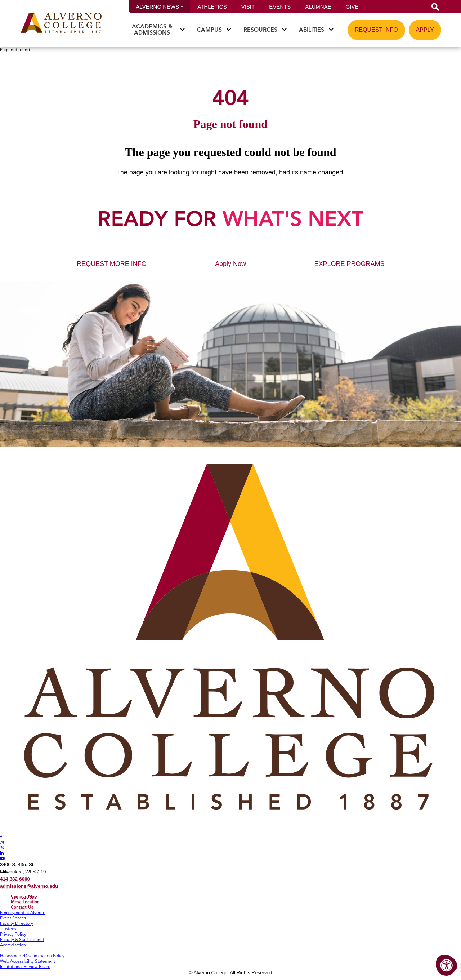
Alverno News (160, 7)
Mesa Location (25, 902)
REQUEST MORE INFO (112, 264)
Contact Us (22, 907)
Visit (248, 7)
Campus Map (24, 896)
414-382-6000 (15, 879)
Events (280, 7)
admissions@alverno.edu (29, 886)
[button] (435, 7)
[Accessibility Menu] (447, 966)
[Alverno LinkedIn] (2, 853)
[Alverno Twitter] (2, 848)
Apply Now (230, 264)
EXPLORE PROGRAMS (349, 264)
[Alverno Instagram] (2, 842)
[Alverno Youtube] (3, 858)
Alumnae (318, 7)
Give (352, 7)
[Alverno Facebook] (1, 837)
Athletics (212, 7)
